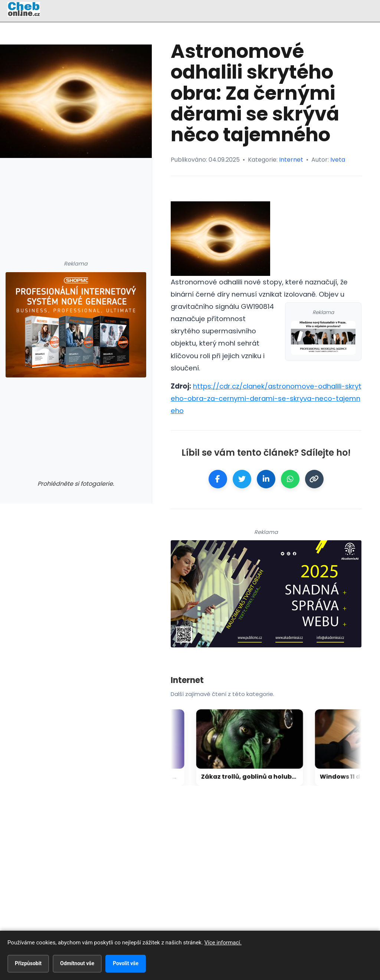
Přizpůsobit (28, 963)
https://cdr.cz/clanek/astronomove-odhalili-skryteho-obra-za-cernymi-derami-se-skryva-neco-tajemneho (266, 398)
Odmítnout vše (77, 963)
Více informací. (223, 943)
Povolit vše (126, 963)
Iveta (338, 160)
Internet (291, 160)
